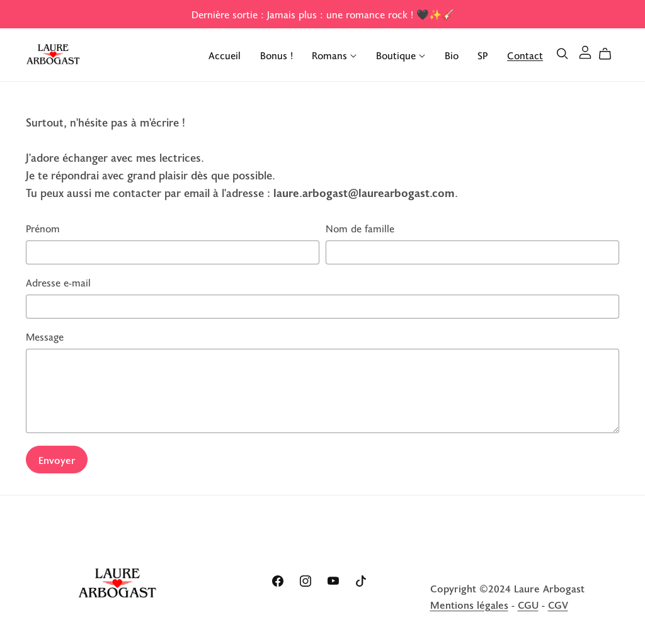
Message (45, 336)
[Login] (585, 50)
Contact (525, 54)
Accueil (225, 54)
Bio (452, 54)
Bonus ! (277, 54)
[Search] (562, 53)
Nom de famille (360, 228)
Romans (334, 54)
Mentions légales (469, 604)
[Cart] (610, 53)
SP (482, 54)
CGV (558, 604)
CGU (528, 604)
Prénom (43, 228)
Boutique (401, 54)
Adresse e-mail (58, 282)
